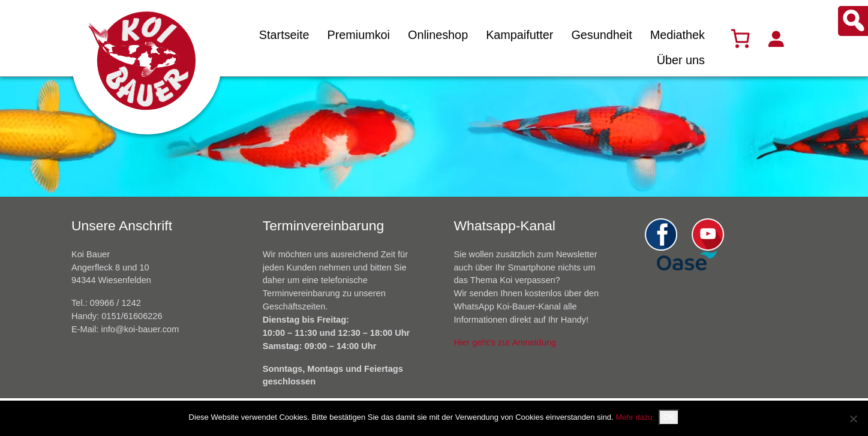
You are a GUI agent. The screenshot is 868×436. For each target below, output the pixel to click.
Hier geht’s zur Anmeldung (505, 342)
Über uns (681, 60)
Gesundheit (601, 35)
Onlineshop (438, 35)
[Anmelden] (776, 38)
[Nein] (853, 419)
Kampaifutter (519, 35)
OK (669, 417)
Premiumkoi (358, 35)
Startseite (284, 35)
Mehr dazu (634, 417)
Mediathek (678, 35)
